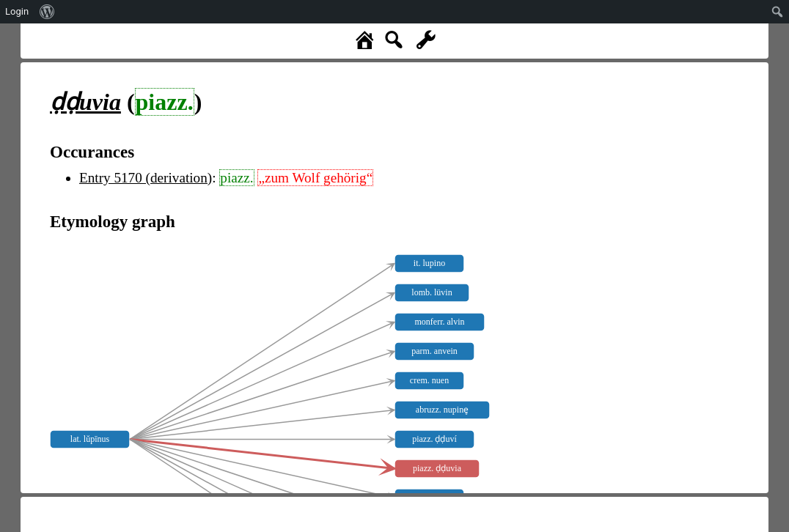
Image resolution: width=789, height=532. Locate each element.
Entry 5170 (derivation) (146, 178)
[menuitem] (47, 12)
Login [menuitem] (17, 11)
